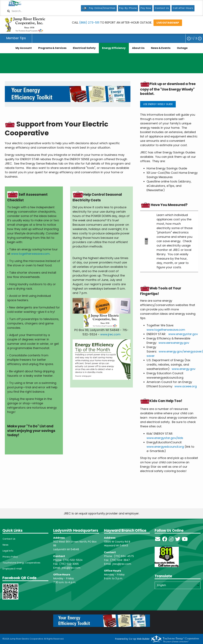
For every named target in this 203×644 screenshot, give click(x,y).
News (5, 545)
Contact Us (9, 539)
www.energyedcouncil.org (165, 447)
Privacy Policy (10, 557)
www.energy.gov (184, 369)
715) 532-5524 (73, 560)
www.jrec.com (110, 334)
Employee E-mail (12, 569)
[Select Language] (178, 585)
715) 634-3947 (121, 560)
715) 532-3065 (70, 564)
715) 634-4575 (124, 556)
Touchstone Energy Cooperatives (21, 563)
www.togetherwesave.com (30, 254)
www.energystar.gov (183, 334)
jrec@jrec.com (71, 568)
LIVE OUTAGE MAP (168, 23)
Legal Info (8, 551)
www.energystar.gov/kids (165, 438)
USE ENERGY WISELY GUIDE (158, 104)
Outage (182, 48)
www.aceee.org (186, 386)
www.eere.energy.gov (174, 343)
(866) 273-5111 (89, 23)
